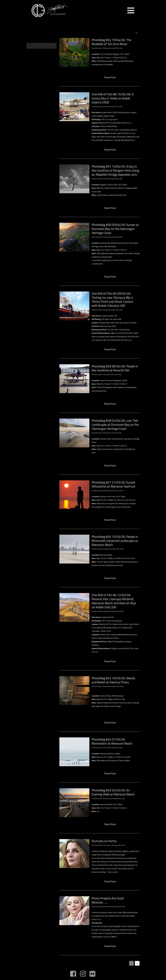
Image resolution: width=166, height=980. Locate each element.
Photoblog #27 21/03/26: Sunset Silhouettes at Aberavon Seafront (113, 484)
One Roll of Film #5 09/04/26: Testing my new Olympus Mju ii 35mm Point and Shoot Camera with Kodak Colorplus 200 (112, 300)
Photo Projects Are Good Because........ (108, 900)
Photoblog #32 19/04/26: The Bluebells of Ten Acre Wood (111, 42)
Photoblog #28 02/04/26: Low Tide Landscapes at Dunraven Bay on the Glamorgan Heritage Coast (115, 425)
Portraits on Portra (104, 841)
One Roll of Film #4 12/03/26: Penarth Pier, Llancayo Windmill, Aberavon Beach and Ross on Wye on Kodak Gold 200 (114, 601)
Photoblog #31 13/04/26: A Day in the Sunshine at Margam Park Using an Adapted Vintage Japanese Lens (115, 170)
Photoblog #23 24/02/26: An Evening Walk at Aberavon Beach (113, 792)
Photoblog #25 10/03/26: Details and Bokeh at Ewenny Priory (113, 680)
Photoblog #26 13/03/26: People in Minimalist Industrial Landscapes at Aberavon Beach (115, 541)
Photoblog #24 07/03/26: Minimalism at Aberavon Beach (112, 741)
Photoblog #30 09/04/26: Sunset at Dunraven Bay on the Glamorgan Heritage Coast (115, 229)
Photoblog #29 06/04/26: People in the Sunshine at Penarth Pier (115, 368)
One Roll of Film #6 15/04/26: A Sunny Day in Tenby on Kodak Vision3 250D (113, 98)
